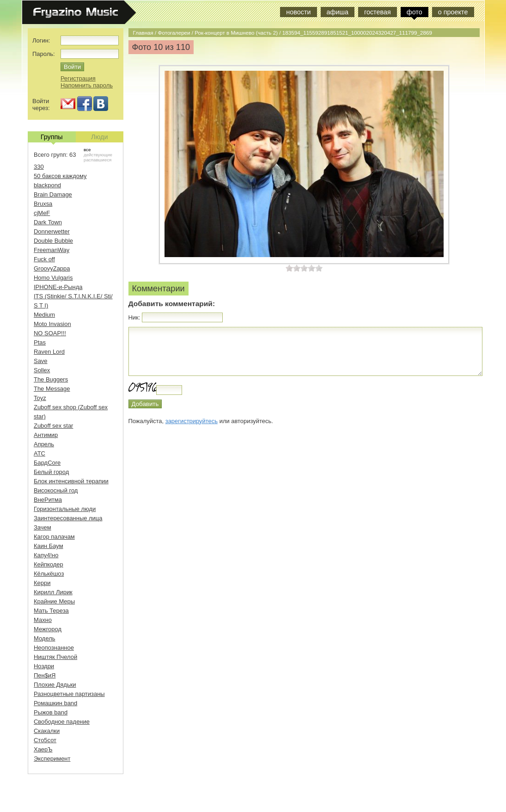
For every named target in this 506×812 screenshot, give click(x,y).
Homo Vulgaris (53, 278)
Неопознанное (54, 648)
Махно (43, 620)
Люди (99, 137)
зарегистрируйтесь (192, 421)
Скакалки (47, 731)
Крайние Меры (54, 601)
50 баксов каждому (60, 176)
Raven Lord (49, 352)
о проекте (453, 12)
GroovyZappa (52, 268)
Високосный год (56, 490)
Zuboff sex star (53, 426)
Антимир (46, 435)
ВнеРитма (48, 500)
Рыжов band (51, 712)
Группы (52, 138)
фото (415, 12)
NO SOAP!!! (50, 333)
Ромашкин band (55, 703)
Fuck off (44, 259)
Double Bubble (53, 241)
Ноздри (44, 666)
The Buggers (51, 379)
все (87, 150)
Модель (45, 638)
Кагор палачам (54, 537)
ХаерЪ (43, 749)
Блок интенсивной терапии (71, 481)
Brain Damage (53, 194)
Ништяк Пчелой (55, 657)
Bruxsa (43, 204)
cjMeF (42, 213)
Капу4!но (46, 555)
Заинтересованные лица (68, 518)
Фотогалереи (174, 33)
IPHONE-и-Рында (58, 287)
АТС (40, 453)
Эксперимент (52, 759)
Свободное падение (62, 722)
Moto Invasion (52, 324)
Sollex (42, 370)
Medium (44, 315)
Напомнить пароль (87, 85)
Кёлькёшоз (49, 574)
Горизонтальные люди (65, 509)
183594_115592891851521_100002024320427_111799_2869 (357, 33)
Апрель (44, 444)
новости (298, 12)
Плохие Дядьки (55, 685)
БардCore (47, 463)
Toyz (40, 398)
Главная (143, 33)
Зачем (43, 527)
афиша (338, 12)
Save (41, 361)
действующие (98, 155)
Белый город (51, 472)
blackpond (47, 185)
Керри (42, 583)
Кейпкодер (49, 564)
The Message (52, 389)
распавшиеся (98, 160)
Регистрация (78, 78)
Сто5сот (45, 740)
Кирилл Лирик (53, 592)
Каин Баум (49, 546)
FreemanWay (52, 250)
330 (39, 167)
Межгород (48, 629)
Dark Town (48, 222)
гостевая (378, 12)
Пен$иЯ (45, 675)
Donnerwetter (52, 231)
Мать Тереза (51, 611)
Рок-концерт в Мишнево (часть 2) (236, 33)
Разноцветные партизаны (69, 694)
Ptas (40, 342)
